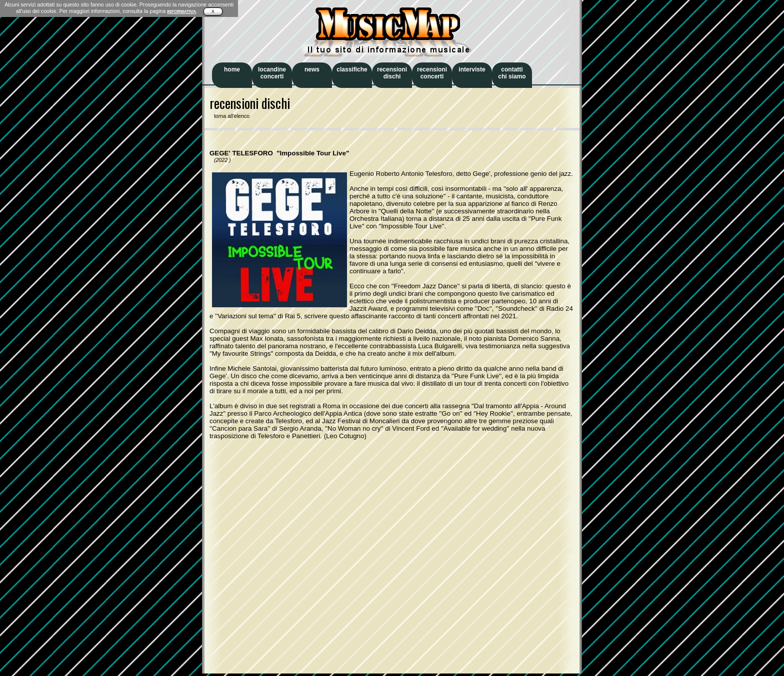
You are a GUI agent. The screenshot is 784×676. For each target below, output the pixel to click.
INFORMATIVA (181, 11)
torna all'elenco (229, 116)
